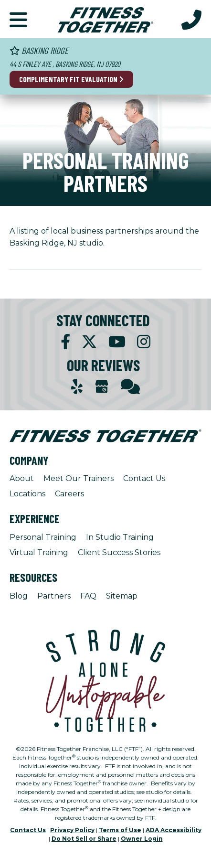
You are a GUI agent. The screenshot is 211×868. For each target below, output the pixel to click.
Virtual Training (39, 552)
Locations (27, 494)
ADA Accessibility (174, 830)
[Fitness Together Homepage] (105, 19)
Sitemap (122, 596)
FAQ (88, 596)
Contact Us (144, 478)
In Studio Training (120, 537)
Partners (54, 596)
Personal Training (43, 537)
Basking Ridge (39, 50)
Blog (19, 596)
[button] (18, 19)
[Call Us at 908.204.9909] (191, 19)
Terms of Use (120, 830)
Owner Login (142, 839)
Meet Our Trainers (79, 478)
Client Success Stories (119, 552)
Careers (69, 494)
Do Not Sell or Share (84, 839)
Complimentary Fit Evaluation (71, 79)
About (22, 478)
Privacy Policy (72, 830)
